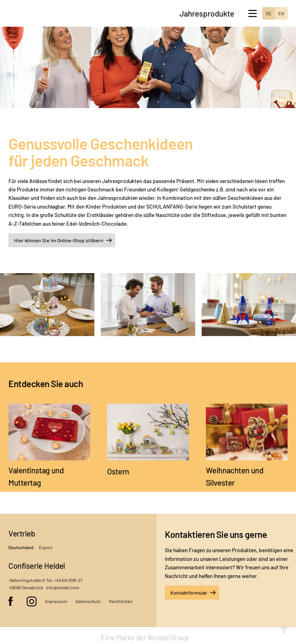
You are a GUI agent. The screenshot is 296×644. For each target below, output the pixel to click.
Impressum (56, 601)
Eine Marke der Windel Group (145, 637)
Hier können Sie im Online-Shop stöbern (59, 240)
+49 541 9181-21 (68, 580)
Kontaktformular (189, 593)
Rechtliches (121, 601)
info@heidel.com (63, 587)
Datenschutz (88, 601)
